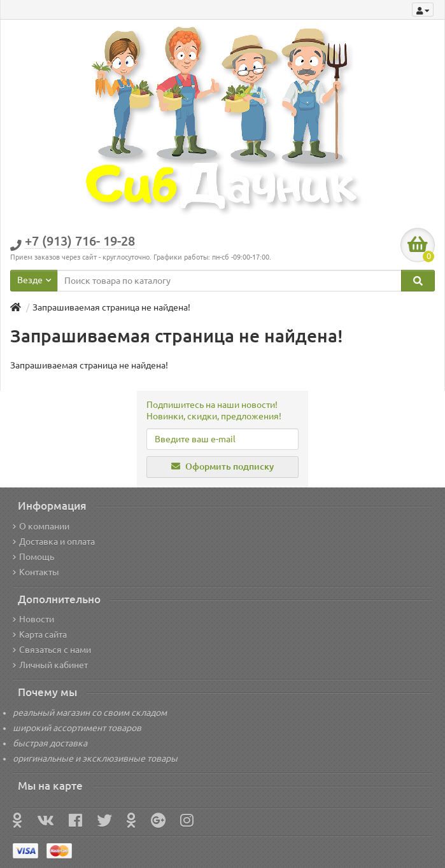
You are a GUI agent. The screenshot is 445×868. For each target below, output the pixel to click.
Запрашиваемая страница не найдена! (111, 307)
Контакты (36, 572)
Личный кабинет (50, 665)
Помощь (33, 557)
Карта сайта (40, 634)
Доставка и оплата (54, 542)
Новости (33, 619)
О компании (41, 526)
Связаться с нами (52, 650)
